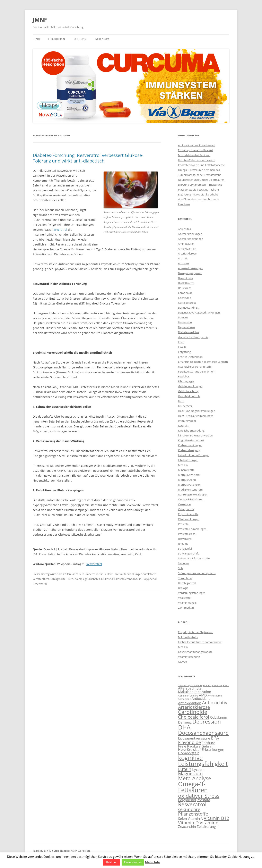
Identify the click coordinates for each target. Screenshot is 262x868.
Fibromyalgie (186, 381)
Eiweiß (182, 347)
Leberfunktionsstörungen (194, 455)
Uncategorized (187, 583)
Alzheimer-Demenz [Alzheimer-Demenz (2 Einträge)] (188, 696)
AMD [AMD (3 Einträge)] (203, 695)
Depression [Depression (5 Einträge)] (207, 721)
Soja (181, 568)
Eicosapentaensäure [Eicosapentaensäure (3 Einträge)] (194, 738)
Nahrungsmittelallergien (193, 494)
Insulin (137, 579)
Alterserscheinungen (191, 239)
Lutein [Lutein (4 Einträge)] (185, 769)
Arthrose (183, 263)
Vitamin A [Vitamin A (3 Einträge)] (195, 819)
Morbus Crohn (187, 480)
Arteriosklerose (187, 253)
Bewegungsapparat (190, 273)
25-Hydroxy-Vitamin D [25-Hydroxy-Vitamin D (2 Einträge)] (190, 685)
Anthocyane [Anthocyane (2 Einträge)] (184, 699)
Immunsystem (187, 421)
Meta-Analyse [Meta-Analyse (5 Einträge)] (195, 778)
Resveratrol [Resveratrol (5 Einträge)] (192, 804)
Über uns (80, 39)
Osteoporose (186, 509)
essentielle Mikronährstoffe (195, 367)
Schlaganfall (185, 549)
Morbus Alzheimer (189, 475)
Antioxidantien (187, 249)
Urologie (183, 588)
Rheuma (183, 544)
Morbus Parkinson (189, 485)
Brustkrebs (185, 288)
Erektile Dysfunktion (190, 357)
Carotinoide (185, 293)
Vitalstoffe (150, 574)
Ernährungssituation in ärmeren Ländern (203, 362)
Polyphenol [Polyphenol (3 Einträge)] (187, 800)
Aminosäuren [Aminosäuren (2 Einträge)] (215, 696)
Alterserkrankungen (190, 234)
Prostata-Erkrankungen (192, 529)
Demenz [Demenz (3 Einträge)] (185, 722)
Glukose (106, 579)
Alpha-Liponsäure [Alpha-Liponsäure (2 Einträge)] (212, 685)
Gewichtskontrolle (189, 396)
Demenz (183, 317)
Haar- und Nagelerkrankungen (197, 411)
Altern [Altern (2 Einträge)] (226, 685)
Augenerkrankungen (191, 268)
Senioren (184, 563)
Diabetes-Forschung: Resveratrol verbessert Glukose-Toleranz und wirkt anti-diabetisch (88, 158)
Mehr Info (152, 862)
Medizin (183, 465)
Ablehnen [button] (111, 862)
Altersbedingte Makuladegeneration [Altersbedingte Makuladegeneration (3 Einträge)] (195, 690)
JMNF (40, 20)
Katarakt (183, 426)
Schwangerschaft (188, 553)
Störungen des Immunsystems (197, 573)
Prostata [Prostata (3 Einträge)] (203, 800)
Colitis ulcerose (187, 303)
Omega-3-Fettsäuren (191, 499)
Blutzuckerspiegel (77, 579)
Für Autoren (57, 39)
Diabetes (95, 579)
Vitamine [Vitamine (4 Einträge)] (209, 823)
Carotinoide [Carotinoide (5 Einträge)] (193, 712)
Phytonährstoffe (188, 514)
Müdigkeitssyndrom (190, 490)
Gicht (181, 401)
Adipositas (184, 229)
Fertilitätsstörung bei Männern (197, 372)
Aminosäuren (186, 244)
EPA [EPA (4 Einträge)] (215, 738)
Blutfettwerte (186, 283)
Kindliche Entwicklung (191, 431)
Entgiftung (184, 352)
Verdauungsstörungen (192, 593)
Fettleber (184, 376)
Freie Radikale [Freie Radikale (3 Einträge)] (189, 746)
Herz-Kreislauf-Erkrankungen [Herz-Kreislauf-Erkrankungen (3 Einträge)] (201, 749)
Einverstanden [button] (133, 862)
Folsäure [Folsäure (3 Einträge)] (208, 743)
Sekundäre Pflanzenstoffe (194, 558)
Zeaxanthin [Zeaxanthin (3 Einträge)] (187, 827)
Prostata (183, 524)
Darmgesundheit (188, 308)
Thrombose (185, 578)
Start (36, 39)
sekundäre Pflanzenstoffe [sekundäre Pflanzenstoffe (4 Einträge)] (193, 812)
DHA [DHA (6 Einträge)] (184, 727)
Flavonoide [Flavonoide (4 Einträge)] (189, 742)
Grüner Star (185, 406)
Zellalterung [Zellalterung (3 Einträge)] (206, 827)
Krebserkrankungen (190, 445)
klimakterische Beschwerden (195, 435)
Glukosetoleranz (122, 579)
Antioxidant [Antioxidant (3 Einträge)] (201, 698)
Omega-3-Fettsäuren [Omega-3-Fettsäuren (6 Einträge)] (193, 787)
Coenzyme (185, 298)
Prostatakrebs (187, 534)
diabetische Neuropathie (193, 337)
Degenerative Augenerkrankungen (199, 312)
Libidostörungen (188, 460)
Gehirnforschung (188, 391)
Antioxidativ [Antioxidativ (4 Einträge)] (215, 703)
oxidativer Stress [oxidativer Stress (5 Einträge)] (199, 796)
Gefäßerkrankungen (190, 386)
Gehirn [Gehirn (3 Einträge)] (207, 746)
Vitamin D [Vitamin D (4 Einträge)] (188, 823)
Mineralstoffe (186, 470)
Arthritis (183, 258)
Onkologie (184, 504)
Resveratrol (59, 230)
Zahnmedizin (186, 608)
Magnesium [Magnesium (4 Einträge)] (190, 773)
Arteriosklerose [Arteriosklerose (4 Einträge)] (194, 707)
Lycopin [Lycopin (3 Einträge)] (198, 770)
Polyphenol (150, 579)
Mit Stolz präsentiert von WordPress (70, 851)
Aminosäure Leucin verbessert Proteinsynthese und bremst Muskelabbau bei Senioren (196, 150)
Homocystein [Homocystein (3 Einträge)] (189, 753)
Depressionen (186, 327)
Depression (185, 322)
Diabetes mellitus (95, 574)
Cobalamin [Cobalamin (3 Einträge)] (219, 717)
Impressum (102, 39)
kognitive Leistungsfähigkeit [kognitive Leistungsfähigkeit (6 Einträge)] (203, 761)
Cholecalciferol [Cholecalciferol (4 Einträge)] (194, 717)
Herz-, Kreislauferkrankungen (125, 574)
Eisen (181, 342)
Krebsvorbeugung (189, 450)
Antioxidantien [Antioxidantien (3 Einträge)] (190, 703)
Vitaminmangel (187, 603)
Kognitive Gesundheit (191, 440)
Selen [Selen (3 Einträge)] (182, 819)
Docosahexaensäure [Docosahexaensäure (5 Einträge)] (203, 733)
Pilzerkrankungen (189, 519)
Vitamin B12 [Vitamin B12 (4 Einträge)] (216, 818)
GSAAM (183, 662)
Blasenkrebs (185, 278)
